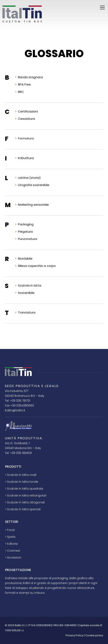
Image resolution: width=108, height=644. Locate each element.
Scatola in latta (30, 285)
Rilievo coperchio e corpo (37, 266)
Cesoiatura (26, 119)
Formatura (26, 138)
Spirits (11, 537)
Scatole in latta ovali (22, 475)
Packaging (26, 224)
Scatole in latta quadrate (25, 489)
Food (11, 530)
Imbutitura (26, 158)
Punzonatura (28, 239)
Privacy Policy (74, 635)
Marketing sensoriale (33, 205)
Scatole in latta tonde (23, 482)
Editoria (12, 544)
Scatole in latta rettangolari (27, 495)
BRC (21, 92)
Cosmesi (14, 551)
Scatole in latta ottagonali (26, 502)
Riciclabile (25, 258)
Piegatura (25, 232)
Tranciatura (27, 312)
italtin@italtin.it (15, 410)
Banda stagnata (30, 77)
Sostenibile (26, 293)
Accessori (14, 557)
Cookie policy (94, 635)
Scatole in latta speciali (24, 509)
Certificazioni (28, 111)
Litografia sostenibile (34, 185)
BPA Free (24, 84)
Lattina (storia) (29, 178)
